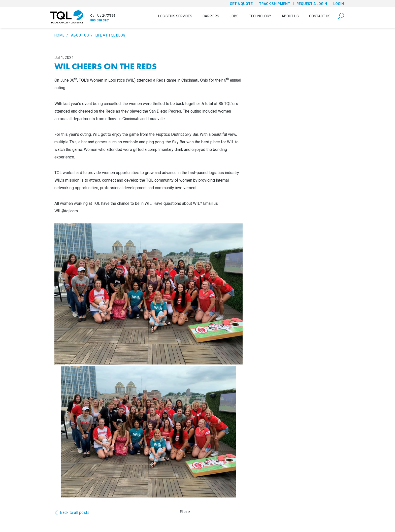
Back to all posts (72, 513)
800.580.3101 (100, 20)
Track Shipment (275, 4)
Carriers (211, 16)
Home (59, 35)
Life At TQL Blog (110, 35)
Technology (260, 16)
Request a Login (312, 4)
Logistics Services (175, 16)
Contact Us (320, 16)
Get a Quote (241, 4)
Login (339, 4)
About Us (290, 16)
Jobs (234, 16)
